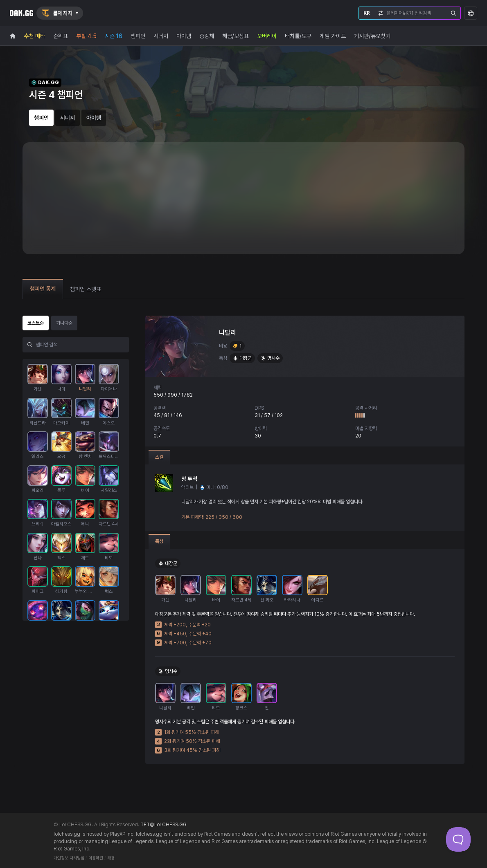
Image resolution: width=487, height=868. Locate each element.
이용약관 (96, 858)
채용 (111, 858)
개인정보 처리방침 (69, 858)
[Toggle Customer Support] (458, 839)
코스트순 (36, 323)
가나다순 (64, 323)
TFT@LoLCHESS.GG (163, 825)
